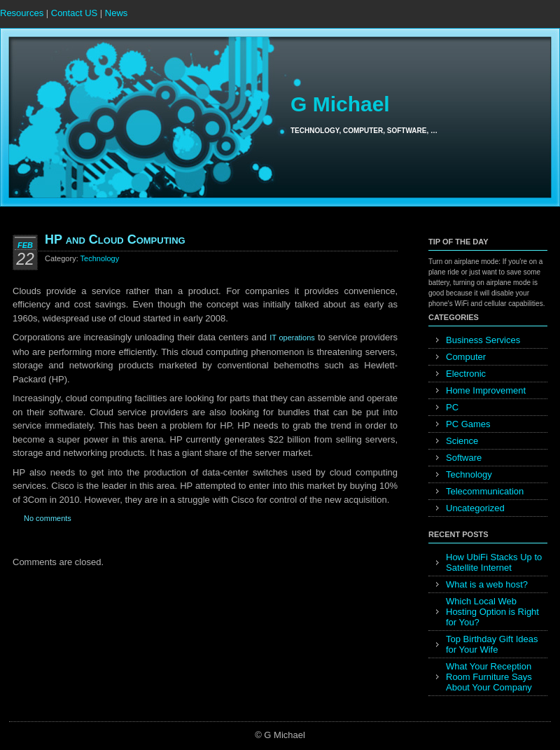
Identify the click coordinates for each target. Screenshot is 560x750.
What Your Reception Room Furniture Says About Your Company (489, 677)
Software (464, 458)
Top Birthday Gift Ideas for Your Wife (492, 644)
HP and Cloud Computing (115, 239)
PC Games (468, 424)
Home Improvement (486, 390)
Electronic (466, 374)
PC (452, 407)
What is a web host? (487, 584)
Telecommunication (485, 491)
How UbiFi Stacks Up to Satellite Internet (494, 562)
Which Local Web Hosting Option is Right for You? (492, 612)
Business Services (483, 340)
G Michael (340, 104)
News (117, 13)
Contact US (74, 13)
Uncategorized (475, 508)
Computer (466, 357)
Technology (100, 258)
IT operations (292, 338)
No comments (48, 518)
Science (462, 441)
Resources (22, 13)
